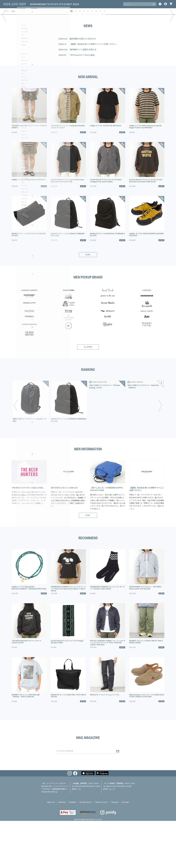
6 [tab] (92, 532)
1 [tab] (71, 532)
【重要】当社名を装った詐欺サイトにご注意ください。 (94, 565)
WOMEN (35, 4)
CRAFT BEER (82, 4)
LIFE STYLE (67, 4)
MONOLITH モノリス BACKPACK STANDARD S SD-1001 (108, 755)
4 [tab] (84, 532)
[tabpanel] (88, 275)
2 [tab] (76, 532)
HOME (7, 11)
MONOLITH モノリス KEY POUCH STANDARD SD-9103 (29, 755)
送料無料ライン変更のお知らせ (83, 570)
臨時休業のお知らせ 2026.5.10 (83, 559)
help (160, 4)
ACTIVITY (54, 4)
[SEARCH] (137, 4)
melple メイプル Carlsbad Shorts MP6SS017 (29, 700)
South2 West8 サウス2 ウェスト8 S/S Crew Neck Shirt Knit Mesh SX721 (67, 701)
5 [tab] (88, 532)
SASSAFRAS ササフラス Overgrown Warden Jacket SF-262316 (68, 647)
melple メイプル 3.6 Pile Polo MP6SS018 (106, 646)
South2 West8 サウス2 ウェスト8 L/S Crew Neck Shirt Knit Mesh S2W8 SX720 (146, 701)
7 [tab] (96, 532)
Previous (4, 275)
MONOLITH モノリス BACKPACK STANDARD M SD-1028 (68, 755)
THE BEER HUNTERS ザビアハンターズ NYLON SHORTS (29, 647)
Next (172, 275)
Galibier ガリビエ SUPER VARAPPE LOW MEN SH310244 (146, 755)
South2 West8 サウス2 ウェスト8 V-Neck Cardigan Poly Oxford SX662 (106, 701)
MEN (44, 4)
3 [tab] (80, 532)
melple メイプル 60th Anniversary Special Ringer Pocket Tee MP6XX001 (145, 647)
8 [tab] (100, 532)
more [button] (88, 775)
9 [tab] (105, 532)
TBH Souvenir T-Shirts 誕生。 (83, 576)
